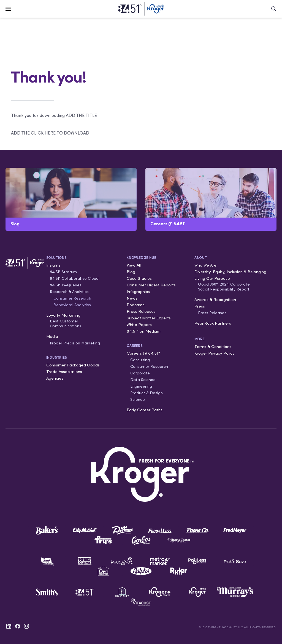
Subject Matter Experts (149, 318)
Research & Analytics (69, 292)
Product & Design (147, 393)
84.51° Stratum (63, 272)
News (132, 298)
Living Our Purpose (212, 278)
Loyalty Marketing (63, 315)
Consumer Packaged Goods (73, 365)
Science (138, 399)
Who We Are (205, 265)
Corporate (140, 373)
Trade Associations (64, 372)
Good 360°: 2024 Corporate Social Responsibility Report (224, 287)
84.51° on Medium (144, 331)
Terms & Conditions (213, 346)
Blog (131, 272)
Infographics (138, 291)
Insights (53, 265)
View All (134, 265)
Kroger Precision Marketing (75, 343)
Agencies (55, 378)
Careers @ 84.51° (143, 353)
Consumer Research (72, 298)
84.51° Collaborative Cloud (74, 278)
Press (200, 306)
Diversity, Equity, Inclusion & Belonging (230, 272)
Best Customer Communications (66, 324)
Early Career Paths (145, 410)
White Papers (139, 324)
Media (52, 336)
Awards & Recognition (215, 299)
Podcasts (136, 305)
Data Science (143, 380)
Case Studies (139, 278)
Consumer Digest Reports (151, 285)
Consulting (140, 360)
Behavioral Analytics (72, 305)
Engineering (141, 386)
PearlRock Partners (213, 323)
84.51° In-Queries (66, 285)
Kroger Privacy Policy (215, 353)
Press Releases (141, 311)
